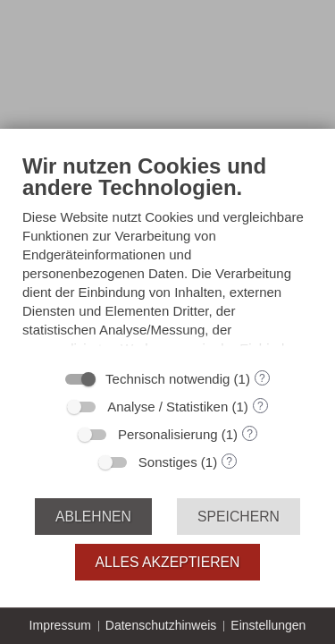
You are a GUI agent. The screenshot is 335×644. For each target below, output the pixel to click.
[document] (167, 256)
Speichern (239, 517)
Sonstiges (168, 462)
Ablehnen (93, 517)
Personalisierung (168, 434)
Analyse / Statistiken (167, 407)
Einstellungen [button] (268, 625)
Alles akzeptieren (168, 562)
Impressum (60, 625)
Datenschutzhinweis (161, 625)
